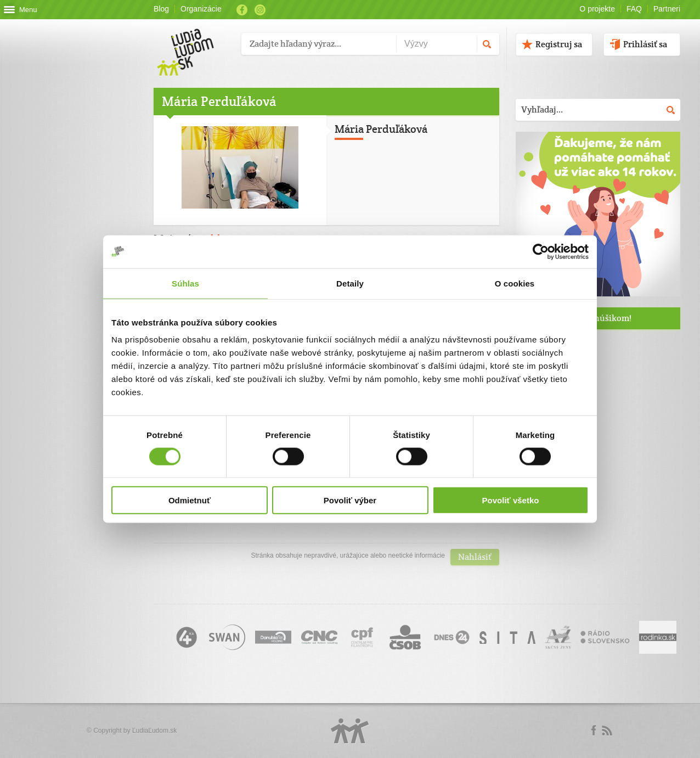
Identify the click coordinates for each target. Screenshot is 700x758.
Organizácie (201, 9)
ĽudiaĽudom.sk (154, 731)
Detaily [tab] (350, 283)
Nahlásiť (475, 557)
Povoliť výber (350, 500)
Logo (350, 731)
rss (607, 731)
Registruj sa (559, 44)
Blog (161, 9)
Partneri (667, 9)
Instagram (260, 10)
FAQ (634, 9)
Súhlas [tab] (185, 283)
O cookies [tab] (515, 283)
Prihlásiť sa (645, 44)
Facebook (242, 10)
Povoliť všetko (511, 500)
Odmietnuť (190, 500)
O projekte (597, 9)
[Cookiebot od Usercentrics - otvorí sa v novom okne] (541, 251)
